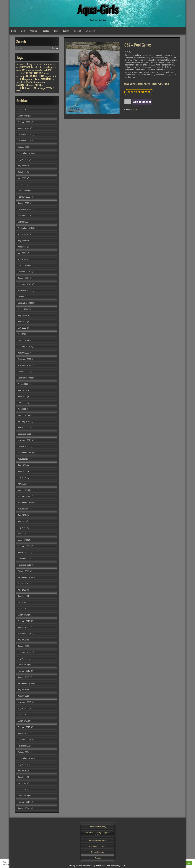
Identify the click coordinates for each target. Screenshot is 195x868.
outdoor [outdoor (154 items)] (39, 76)
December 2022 (25, 359)
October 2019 (23, 571)
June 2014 (22, 777)
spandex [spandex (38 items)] (20, 82)
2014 (135, 109)
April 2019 (22, 609)
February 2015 (24, 727)
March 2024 (23, 266)
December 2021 (25, 434)
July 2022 (22, 390)
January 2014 (23, 808)
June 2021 (22, 471)
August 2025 (23, 159)
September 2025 (25, 153)
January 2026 (23, 128)
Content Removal (97, 852)
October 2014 (23, 752)
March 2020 (23, 540)
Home (14, 31)
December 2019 (25, 559)
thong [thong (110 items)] (37, 85)
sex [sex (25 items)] (53, 80)
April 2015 (22, 715)
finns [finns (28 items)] (46, 67)
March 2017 (23, 665)
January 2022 (23, 428)
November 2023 (25, 290)
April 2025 (22, 184)
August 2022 (23, 384)
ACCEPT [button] (186, 863)
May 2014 (22, 783)
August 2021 (23, 459)
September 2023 (25, 303)
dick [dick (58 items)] (32, 67)
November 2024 (25, 216)
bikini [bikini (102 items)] (22, 64)
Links (56, 31)
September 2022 (25, 378)
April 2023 (22, 334)
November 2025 (25, 141)
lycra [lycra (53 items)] (49, 70)
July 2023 (22, 315)
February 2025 (24, 197)
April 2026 (22, 110)
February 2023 (24, 347)
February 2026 (24, 122)
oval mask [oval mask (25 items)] (48, 76)
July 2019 (22, 590)
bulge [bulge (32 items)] (53, 64)
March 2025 (23, 191)
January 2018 (23, 646)
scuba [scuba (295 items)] (46, 79)
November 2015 (25, 702)
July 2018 (22, 640)
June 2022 (22, 397)
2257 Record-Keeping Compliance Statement (98, 834)
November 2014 (25, 746)
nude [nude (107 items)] (29, 76)
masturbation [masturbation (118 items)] (35, 73)
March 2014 (23, 796)
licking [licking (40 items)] (43, 70)
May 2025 (22, 178)
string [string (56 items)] (36, 82)
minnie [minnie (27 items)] (46, 73)
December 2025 (25, 135)
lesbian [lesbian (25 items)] (37, 70)
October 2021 (23, 446)
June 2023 (22, 322)
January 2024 (23, 278)
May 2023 (22, 328)
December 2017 (25, 652)
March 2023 (23, 340)
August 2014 (23, 765)
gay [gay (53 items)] (24, 70)
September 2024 (25, 228)
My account (90, 31)
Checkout (77, 31)
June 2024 (22, 247)
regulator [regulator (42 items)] (28, 79)
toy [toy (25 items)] (42, 85)
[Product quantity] (128, 102)
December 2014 (25, 740)
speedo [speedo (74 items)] (28, 82)
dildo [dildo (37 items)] (37, 67)
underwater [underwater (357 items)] (26, 88)
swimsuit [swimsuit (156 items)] (23, 85)
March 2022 (23, 415)
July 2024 (22, 241)
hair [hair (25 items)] (33, 70)
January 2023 (23, 353)
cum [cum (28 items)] (18, 67)
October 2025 (23, 147)
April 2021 (22, 484)
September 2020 (25, 503)
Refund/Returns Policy (97, 840)
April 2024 (22, 259)
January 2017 (23, 677)
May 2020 (22, 527)
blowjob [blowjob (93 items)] (30, 64)
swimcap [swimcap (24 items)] (42, 82)
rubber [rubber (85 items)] (37, 79)
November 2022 (25, 365)
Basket (66, 31)
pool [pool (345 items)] (20, 79)
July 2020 (22, 515)
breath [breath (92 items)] (39, 64)
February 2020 (24, 546)
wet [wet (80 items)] (18, 91)
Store (23, 31)
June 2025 (22, 172)
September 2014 (25, 758)
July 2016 (22, 690)
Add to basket (142, 102)
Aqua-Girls (97, 9)
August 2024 (23, 234)
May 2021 (22, 478)
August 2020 (23, 509)
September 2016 (25, 683)
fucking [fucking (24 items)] (19, 70)
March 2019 (23, 615)
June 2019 (22, 596)
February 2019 (24, 621)
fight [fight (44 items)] (42, 67)
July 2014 (22, 771)
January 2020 (23, 552)
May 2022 (22, 403)
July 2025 (22, 166)
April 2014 (22, 789)
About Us (34, 31)
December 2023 (25, 284)
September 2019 (25, 577)
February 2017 (24, 671)
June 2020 (22, 521)
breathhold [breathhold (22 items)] (47, 65)
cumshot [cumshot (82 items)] (25, 67)
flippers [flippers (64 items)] (52, 67)
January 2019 (23, 627)
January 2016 (23, 696)
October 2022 (23, 372)
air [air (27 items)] (17, 65)
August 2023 (23, 309)
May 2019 (22, 602)
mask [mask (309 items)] (21, 73)
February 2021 (24, 496)
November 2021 (25, 440)
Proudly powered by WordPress (81, 866)
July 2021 (22, 465)
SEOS (123, 866)
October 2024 (23, 222)
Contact (46, 31)
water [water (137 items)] (50, 88)
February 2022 (24, 421)
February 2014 (24, 802)
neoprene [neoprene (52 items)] (21, 76)
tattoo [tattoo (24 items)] (31, 85)
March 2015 (23, 721)
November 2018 (25, 634)
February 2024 (24, 272)
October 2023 (23, 297)
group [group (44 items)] (29, 70)
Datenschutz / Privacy (97, 827)
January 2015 (23, 733)
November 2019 (25, 565)
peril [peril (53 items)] (54, 76)
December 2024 (25, 209)
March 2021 (23, 490)
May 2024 (22, 253)
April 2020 (22, 534)
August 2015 (23, 708)
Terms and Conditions (97, 846)
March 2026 (23, 116)
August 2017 (23, 658)
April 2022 (22, 409)
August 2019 (23, 584)
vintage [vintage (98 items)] (41, 88)
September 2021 (25, 453)
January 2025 (23, 203)
